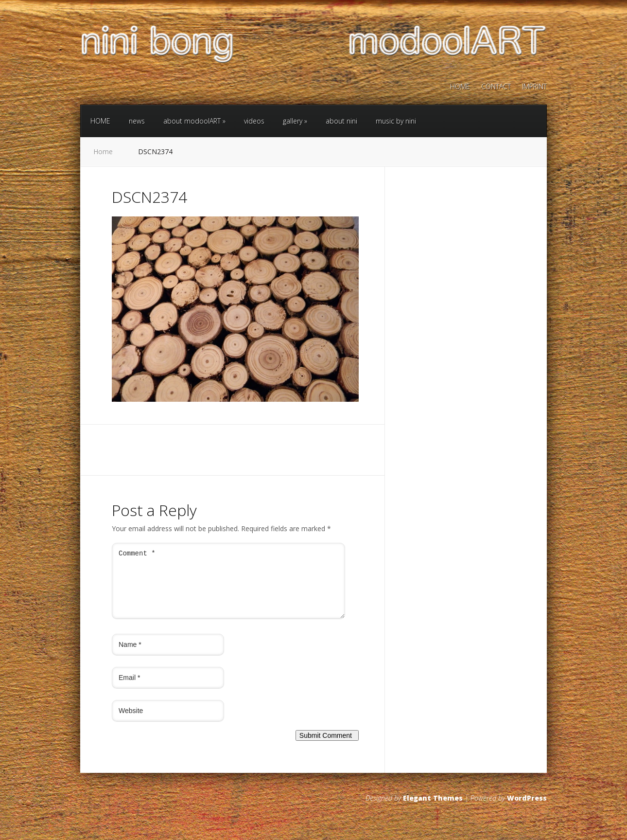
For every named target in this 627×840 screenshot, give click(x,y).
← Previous (130, 413)
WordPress (527, 810)
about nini (341, 121)
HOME (460, 87)
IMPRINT (534, 87)
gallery (295, 121)
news (137, 121)
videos (254, 121)
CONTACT (496, 87)
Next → (162, 413)
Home (103, 152)
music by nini (396, 121)
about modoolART (194, 121)
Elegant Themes (433, 810)
